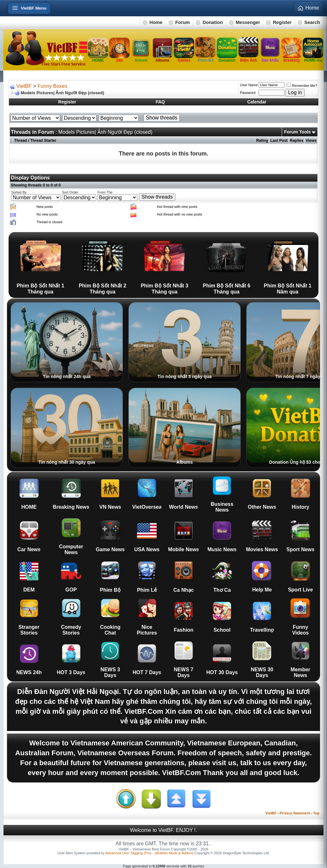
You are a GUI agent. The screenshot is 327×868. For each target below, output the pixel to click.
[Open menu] (29, 8)
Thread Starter (43, 141)
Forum (183, 22)
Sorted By (19, 192)
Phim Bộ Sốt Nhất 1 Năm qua (288, 265)
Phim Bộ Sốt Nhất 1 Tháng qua (40, 265)
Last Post (279, 141)
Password (248, 93)
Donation (213, 22)
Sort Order (70, 192)
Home (156, 22)
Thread (20, 141)
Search (312, 22)
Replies (297, 141)
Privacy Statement (295, 813)
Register (282, 22)
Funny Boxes (53, 86)
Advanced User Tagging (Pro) (128, 853)
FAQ (160, 102)
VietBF (24, 86)
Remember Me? (302, 86)
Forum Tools (297, 132)
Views (311, 141)
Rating (262, 141)
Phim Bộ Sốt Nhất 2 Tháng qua (102, 265)
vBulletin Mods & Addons (174, 853)
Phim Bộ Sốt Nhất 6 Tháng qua (227, 265)
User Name (249, 85)
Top (316, 813)
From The (105, 192)
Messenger (248, 22)
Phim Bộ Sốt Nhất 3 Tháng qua (165, 265)
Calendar (257, 102)
